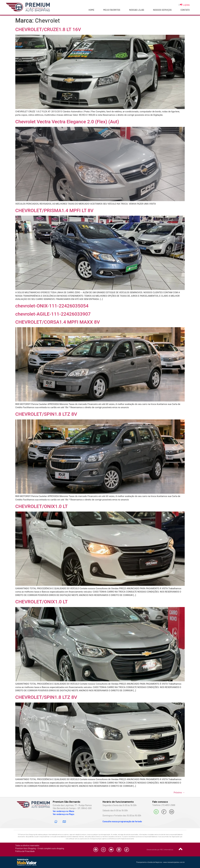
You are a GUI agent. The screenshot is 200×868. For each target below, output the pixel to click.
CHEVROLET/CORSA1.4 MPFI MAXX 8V (58, 322)
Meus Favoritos (112, 10)
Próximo (179, 793)
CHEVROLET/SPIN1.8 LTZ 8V (46, 414)
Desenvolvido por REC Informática (160, 850)
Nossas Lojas (137, 10)
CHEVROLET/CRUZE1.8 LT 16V (48, 29)
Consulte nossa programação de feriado (122, 821)
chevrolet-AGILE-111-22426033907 (53, 314)
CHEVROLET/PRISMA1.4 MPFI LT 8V (54, 210)
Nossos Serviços (162, 10)
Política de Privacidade (25, 851)
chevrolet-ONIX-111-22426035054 (52, 306)
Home (91, 10)
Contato (185, 10)
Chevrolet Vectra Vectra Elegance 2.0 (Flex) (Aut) (67, 122)
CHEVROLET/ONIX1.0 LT (42, 506)
